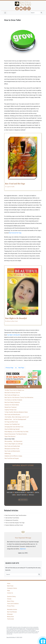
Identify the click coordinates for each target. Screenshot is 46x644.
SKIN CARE (10, 493)
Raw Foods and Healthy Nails (12, 446)
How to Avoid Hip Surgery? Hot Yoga (15, 523)
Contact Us (10, 593)
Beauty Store (10, 617)
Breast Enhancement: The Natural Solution (16, 434)
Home (9, 584)
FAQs (9, 591)
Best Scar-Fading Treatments (12, 402)
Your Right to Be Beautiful (14, 335)
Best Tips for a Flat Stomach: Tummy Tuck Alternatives (19, 398)
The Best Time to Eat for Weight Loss (14, 390)
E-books (9, 599)
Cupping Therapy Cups (11, 410)
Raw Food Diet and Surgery (12, 458)
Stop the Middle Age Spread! (12, 429)
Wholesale (10, 614)
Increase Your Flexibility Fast (12, 424)
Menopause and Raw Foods (12, 449)
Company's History (12, 588)
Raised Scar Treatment (11, 407)
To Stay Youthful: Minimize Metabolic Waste (16, 412)
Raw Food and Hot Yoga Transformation (16, 515)
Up (16, 368)
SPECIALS (31, 495)
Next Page (21, 368)
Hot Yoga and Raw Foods (11, 422)
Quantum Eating (11, 597)
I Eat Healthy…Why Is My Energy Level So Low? (17, 417)
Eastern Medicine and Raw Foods (14, 525)
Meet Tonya (10, 586)
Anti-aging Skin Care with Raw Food (14, 427)
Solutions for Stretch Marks (12, 405)
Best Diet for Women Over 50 (12, 393)
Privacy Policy (11, 606)
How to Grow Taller (10, 439)
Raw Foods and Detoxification (12, 415)
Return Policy (11, 601)
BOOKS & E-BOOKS (20, 493)
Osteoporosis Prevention (12, 520)
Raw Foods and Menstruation (12, 451)
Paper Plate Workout (10, 436)
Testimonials (11, 619)
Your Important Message (23, 538)
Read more (23, 549)
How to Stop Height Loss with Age (14, 444)
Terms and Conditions (13, 604)
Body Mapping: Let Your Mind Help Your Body (17, 432)
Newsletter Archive (12, 609)
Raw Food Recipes (12, 612)
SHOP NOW (24, 500)
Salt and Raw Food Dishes (12, 518)
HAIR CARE (30, 493)
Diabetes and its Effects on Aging (13, 456)
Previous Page (9, 368)
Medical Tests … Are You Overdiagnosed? (15, 419)
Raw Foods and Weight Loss (12, 395)
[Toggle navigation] (5, 13)
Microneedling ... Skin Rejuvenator (14, 441)
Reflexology (8, 454)
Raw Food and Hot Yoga (15, 233)
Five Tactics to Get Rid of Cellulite (13, 400)
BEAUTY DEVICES (22, 495)
